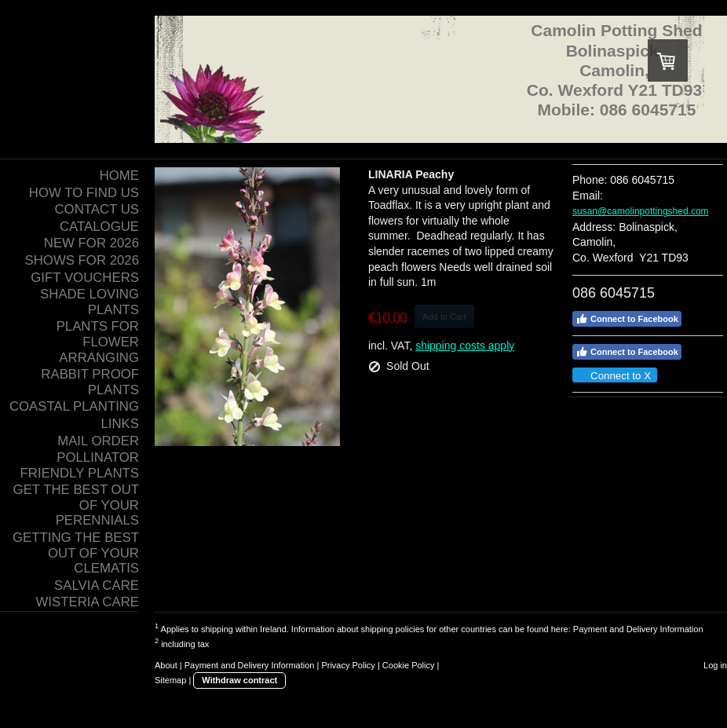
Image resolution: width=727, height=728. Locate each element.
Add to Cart (444, 316)
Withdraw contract (239, 680)
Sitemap (170, 680)
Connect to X (614, 376)
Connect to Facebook (627, 319)
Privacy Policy (348, 665)
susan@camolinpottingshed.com (641, 211)
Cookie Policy (409, 665)
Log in (715, 665)
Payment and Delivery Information (638, 629)
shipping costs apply (465, 346)
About (166, 665)
